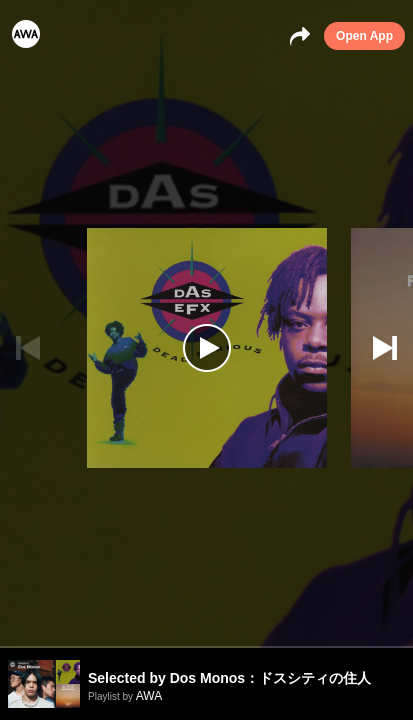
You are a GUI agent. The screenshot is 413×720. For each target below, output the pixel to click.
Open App (364, 36)
